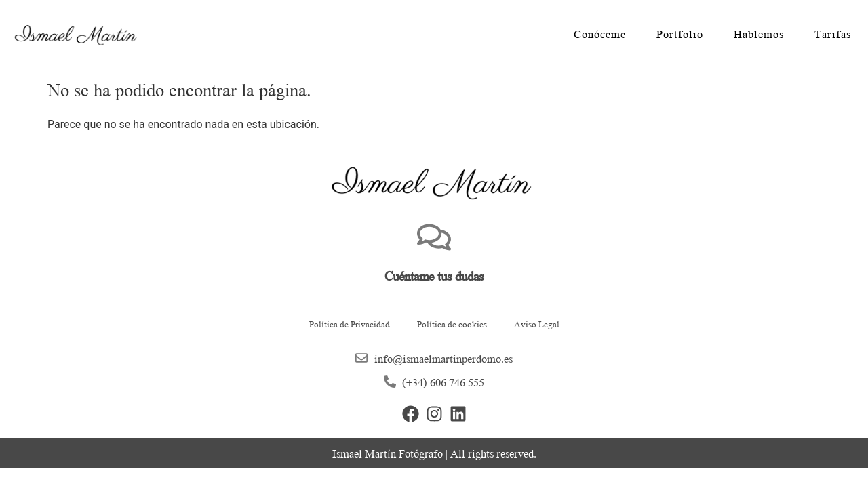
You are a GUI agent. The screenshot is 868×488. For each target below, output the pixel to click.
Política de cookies (452, 324)
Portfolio (680, 34)
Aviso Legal (537, 324)
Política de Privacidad (350, 324)
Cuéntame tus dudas (434, 275)
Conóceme (600, 34)
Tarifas (833, 34)
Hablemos (759, 34)
